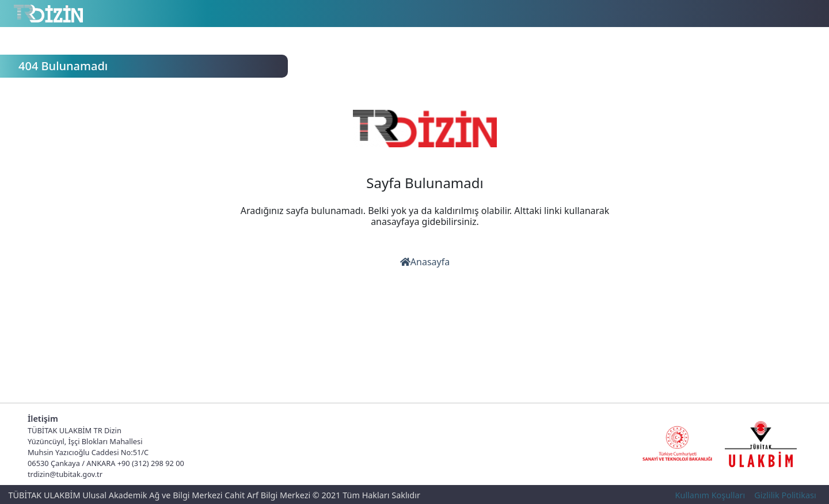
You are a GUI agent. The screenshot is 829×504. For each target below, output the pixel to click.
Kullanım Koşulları (710, 495)
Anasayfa (425, 262)
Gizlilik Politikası (785, 495)
